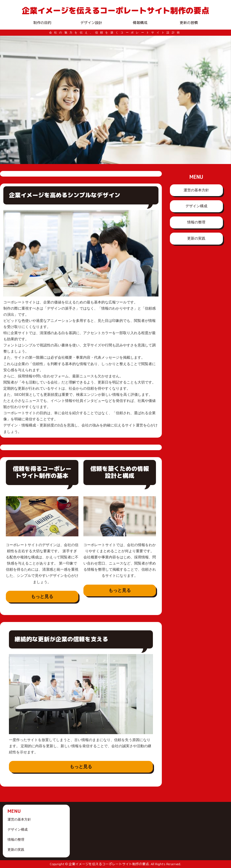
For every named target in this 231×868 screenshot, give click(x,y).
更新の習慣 (189, 23)
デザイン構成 (196, 206)
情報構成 (140, 23)
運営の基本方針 (196, 190)
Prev (7, 100)
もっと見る (42, 596)
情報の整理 (196, 222)
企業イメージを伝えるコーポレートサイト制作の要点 (116, 10)
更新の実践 (196, 238)
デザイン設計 (91, 23)
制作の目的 (42, 23)
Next (224, 100)
